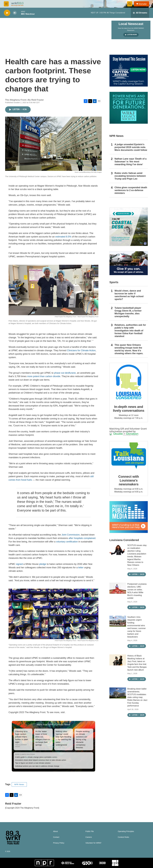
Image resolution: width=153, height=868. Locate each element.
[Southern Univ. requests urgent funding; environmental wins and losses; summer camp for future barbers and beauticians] (118, 621)
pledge (43, 564)
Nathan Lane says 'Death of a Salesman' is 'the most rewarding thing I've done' (130, 162)
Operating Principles (126, 831)
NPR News (19, 784)
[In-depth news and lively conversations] (129, 382)
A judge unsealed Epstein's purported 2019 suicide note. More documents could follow (131, 147)
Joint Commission (71, 535)
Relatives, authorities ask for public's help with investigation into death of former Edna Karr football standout (130, 331)
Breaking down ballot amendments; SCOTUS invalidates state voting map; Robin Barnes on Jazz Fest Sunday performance (137, 697)
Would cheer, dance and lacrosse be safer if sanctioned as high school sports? (129, 295)
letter (81, 568)
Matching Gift (117, 429)
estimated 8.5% (63, 237)
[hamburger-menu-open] (6, 4)
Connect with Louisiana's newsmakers (129, 480)
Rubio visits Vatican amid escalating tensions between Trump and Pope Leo (130, 176)
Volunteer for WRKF (93, 843)
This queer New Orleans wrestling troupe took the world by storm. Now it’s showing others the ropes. (129, 349)
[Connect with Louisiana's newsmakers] (129, 456)
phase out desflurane (65, 373)
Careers (89, 837)
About (55, 831)
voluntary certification (67, 542)
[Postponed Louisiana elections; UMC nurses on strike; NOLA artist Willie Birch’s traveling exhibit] (118, 588)
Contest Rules (124, 837)
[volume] (15, 13)
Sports (114, 282)
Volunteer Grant (138, 429)
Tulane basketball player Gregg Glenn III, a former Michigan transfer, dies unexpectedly (128, 312)
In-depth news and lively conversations (129, 409)
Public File (90, 831)
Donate (143, 4)
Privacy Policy (59, 843)
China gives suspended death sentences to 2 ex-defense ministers (131, 190)
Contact (56, 837)
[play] (7, 13)
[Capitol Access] (129, 71)
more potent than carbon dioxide (44, 376)
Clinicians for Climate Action (81, 350)
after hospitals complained (82, 538)
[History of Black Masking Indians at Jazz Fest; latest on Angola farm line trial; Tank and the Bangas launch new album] (118, 660)
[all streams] (140, 13)
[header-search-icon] (130, 4)
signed (19, 564)
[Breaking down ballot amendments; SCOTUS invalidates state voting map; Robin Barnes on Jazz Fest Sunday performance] (118, 693)
